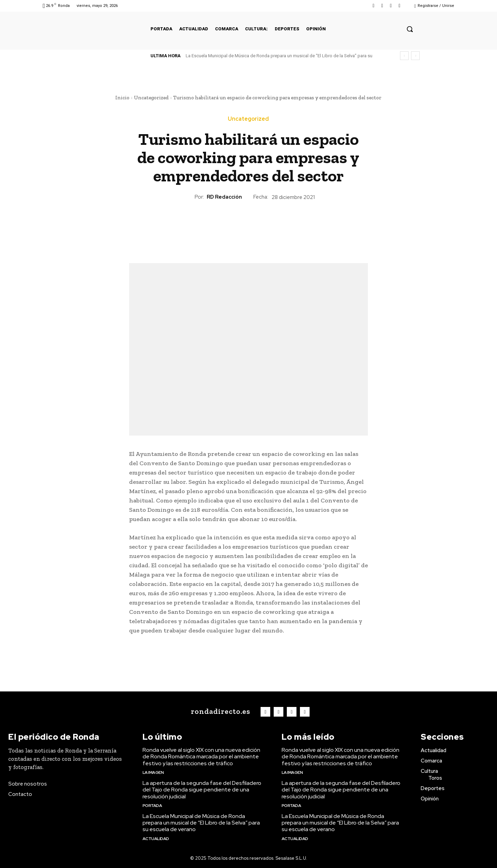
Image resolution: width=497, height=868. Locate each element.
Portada (152, 806)
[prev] (404, 56)
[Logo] (219, 712)
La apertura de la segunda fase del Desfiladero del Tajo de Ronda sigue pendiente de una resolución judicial (202, 790)
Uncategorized (151, 98)
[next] (415, 56)
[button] (410, 29)
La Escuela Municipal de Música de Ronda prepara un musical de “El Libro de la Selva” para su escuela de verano (201, 823)
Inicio (122, 98)
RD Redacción (224, 197)
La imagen (153, 772)
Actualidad (156, 839)
